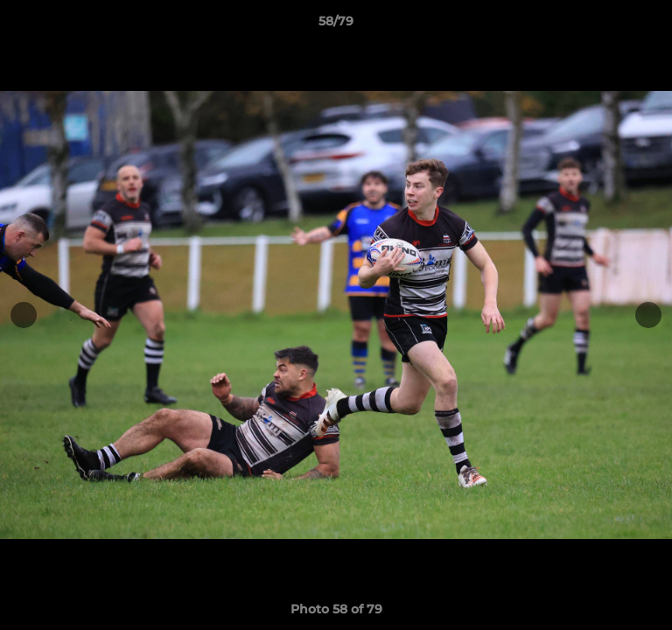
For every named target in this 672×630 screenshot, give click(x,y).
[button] (651, 25)
